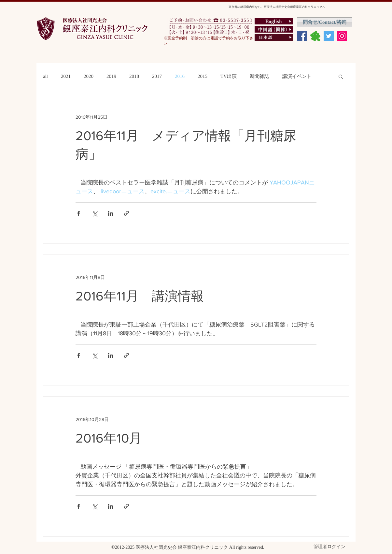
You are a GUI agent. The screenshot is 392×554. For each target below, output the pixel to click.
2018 (134, 76)
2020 (89, 76)
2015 (203, 76)
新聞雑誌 (259, 76)
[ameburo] (315, 36)
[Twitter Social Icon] (329, 36)
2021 (66, 76)
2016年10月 (115, 438)
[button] (341, 77)
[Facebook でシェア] (79, 213)
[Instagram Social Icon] (342, 36)
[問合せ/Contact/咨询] (325, 22)
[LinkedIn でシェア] (111, 213)
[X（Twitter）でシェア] (95, 213)
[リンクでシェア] (126, 213)
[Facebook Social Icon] (302, 36)
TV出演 (229, 76)
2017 (157, 76)
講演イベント (297, 76)
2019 (111, 76)
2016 (180, 76)
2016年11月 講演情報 (140, 296)
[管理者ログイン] (329, 547)
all (45, 76)
